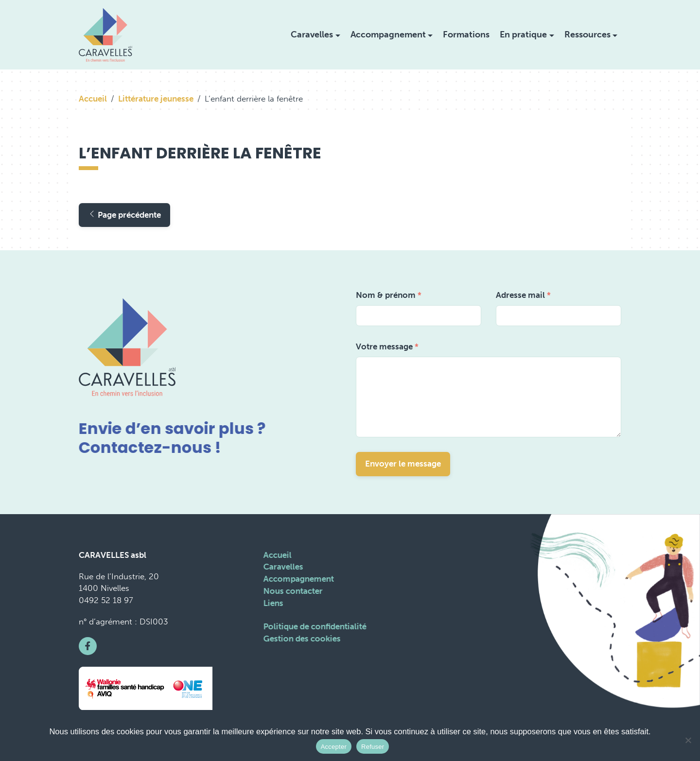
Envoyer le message (403, 464)
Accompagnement (388, 35)
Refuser (373, 747)
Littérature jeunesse (156, 99)
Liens (272, 603)
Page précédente (124, 215)
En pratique (523, 35)
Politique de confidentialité (314, 626)
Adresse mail (523, 295)
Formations (466, 35)
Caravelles (312, 35)
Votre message (387, 346)
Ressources (587, 35)
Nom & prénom (389, 295)
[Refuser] (688, 740)
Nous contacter (292, 591)
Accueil (93, 99)
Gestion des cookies (301, 639)
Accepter (334, 747)
